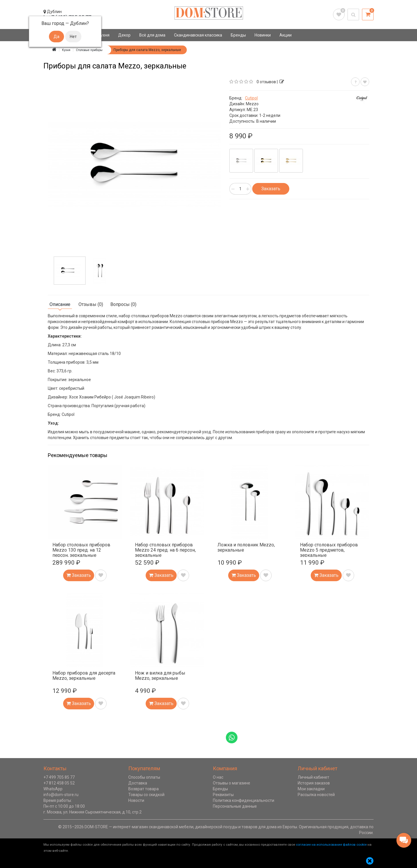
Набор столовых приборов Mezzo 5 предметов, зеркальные (329, 550)
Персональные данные (235, 806)
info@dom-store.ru (61, 794)
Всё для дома (152, 35)
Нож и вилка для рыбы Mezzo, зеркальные (160, 675)
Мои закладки (311, 789)
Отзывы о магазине (232, 783)
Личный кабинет (313, 777)
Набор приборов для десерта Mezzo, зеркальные (84, 675)
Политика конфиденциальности (244, 800)
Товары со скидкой (146, 794)
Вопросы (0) (123, 304)
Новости (136, 800)
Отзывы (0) (91, 304)
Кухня (104, 35)
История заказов (314, 783)
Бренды (238, 35)
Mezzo (252, 104)
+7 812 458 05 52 (59, 783)
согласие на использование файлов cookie (331, 844)
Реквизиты (223, 794)
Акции (286, 35)
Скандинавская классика (198, 35)
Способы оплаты (144, 777)
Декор (124, 35)
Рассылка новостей (316, 794)
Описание (60, 304)
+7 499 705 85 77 (59, 777)
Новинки (263, 35)
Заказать (271, 188)
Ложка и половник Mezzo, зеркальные (246, 547)
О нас (218, 777)
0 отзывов (266, 81)
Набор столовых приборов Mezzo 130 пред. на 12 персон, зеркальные (81, 550)
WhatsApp (53, 789)
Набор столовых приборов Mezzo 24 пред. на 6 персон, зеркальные (165, 550)
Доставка (138, 783)
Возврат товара (143, 789)
